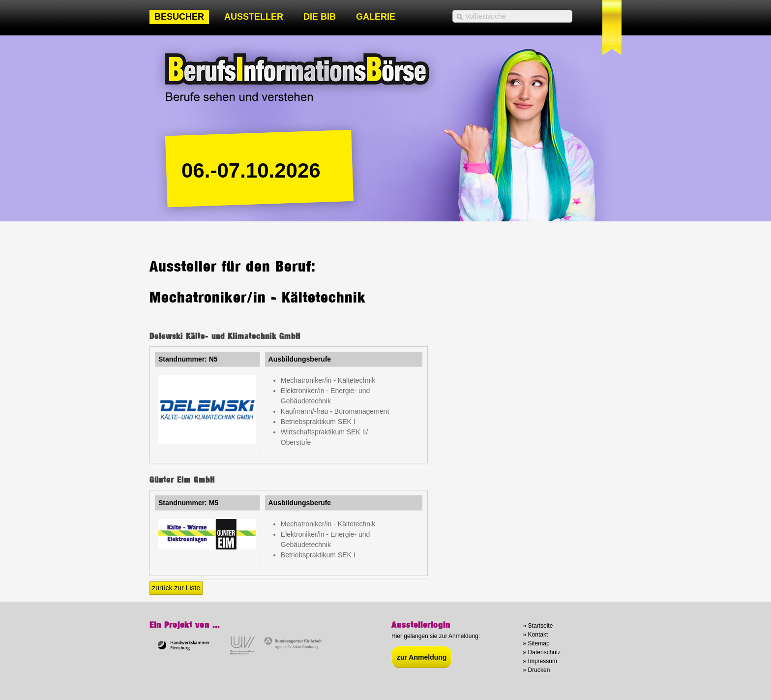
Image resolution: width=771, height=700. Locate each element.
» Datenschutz (542, 652)
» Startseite (538, 626)
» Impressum (540, 661)
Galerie (376, 17)
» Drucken (537, 670)
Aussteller (254, 17)
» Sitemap (536, 643)
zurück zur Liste (176, 588)
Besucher (179, 17)
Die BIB (320, 17)
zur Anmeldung (422, 657)
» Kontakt (536, 635)
